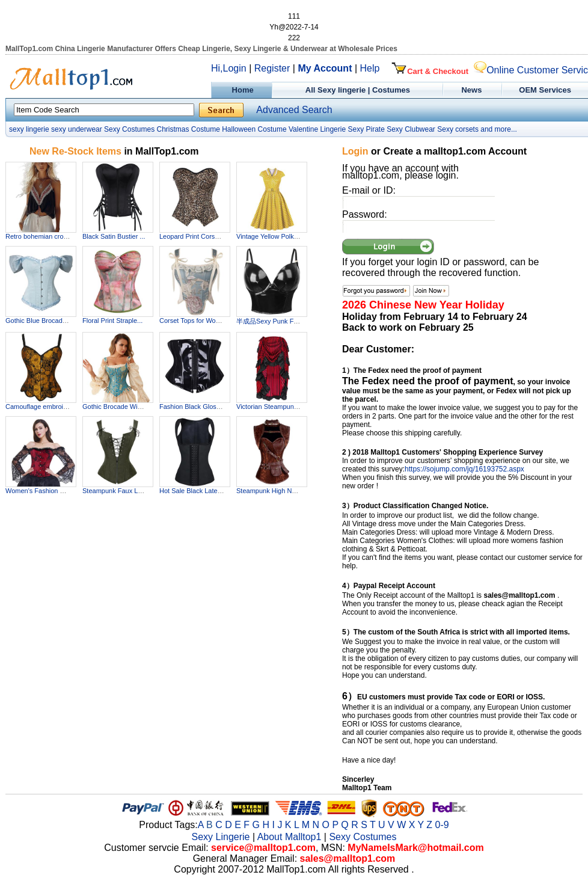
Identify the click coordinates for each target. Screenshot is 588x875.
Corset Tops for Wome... (195, 321)
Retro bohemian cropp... (41, 236)
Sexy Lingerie (221, 837)
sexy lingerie (29, 129)
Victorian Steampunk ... (271, 407)
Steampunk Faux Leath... (119, 491)
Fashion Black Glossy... (194, 407)
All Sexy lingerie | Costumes (358, 90)
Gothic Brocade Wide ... (117, 407)
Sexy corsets (458, 129)
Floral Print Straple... (112, 321)
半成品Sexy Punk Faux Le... (278, 321)
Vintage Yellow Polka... (270, 236)
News (473, 90)
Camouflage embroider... (41, 407)
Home (241, 90)
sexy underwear (77, 129)
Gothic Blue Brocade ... (39, 321)
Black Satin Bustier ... (114, 236)
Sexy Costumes (129, 129)
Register (272, 68)
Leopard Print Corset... (193, 236)
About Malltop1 (289, 837)
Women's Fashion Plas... (42, 491)
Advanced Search (294, 110)
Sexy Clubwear (411, 129)
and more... (499, 129)
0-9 (442, 825)
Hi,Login (229, 68)
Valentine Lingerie (317, 129)
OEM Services (545, 90)
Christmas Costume (188, 129)
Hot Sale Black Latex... (193, 491)
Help (370, 68)
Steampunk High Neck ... (273, 491)
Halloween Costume (254, 129)
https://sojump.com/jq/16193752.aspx (464, 469)
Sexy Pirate (366, 129)
